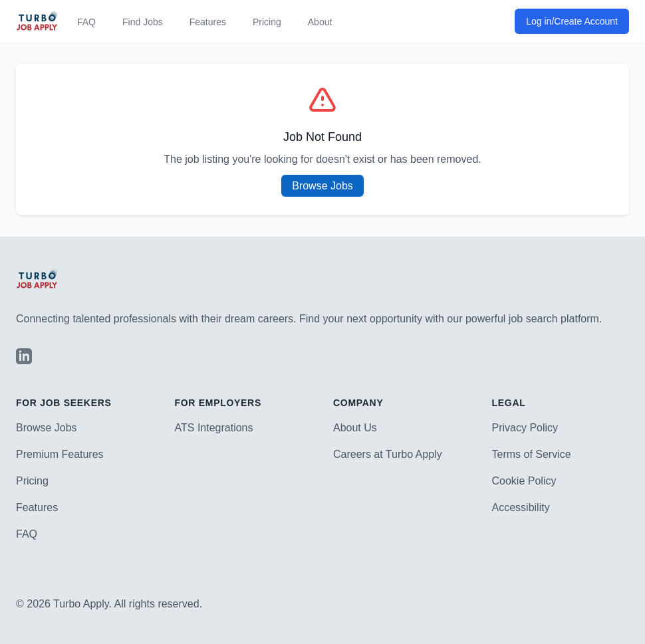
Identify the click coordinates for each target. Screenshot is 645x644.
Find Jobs (143, 22)
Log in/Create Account (572, 21)
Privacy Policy (525, 428)
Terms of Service (532, 454)
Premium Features (60, 454)
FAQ (86, 22)
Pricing (267, 22)
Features (208, 22)
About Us (355, 428)
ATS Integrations (214, 428)
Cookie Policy (524, 481)
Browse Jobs (322, 186)
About (320, 22)
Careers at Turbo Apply (388, 454)
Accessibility (521, 507)
